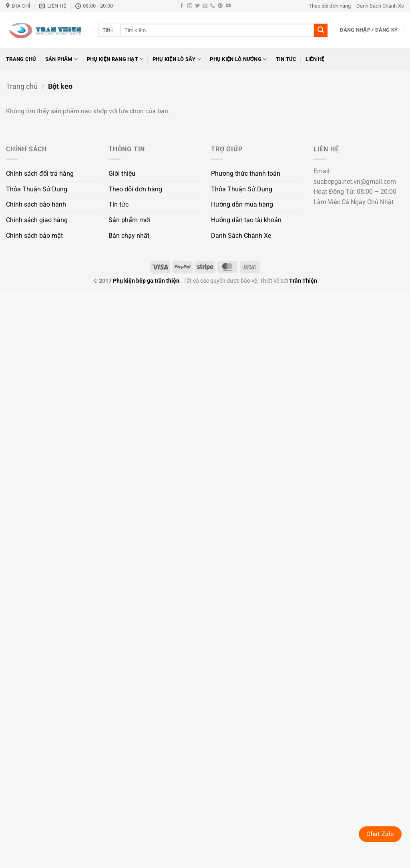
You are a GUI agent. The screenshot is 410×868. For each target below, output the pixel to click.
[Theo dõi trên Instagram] (190, 6)
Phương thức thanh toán (246, 174)
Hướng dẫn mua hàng (242, 204)
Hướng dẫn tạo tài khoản (246, 220)
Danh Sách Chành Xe (380, 6)
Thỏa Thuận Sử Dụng (37, 189)
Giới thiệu (122, 174)
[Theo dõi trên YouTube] (228, 6)
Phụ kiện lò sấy (177, 59)
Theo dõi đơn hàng (330, 6)
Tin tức (286, 59)
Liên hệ (315, 59)
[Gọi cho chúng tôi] (213, 6)
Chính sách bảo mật (34, 236)
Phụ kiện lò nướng (238, 59)
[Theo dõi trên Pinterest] (220, 6)
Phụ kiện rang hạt (115, 59)
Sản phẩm (62, 59)
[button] (369, 30)
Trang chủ (21, 59)
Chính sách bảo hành (36, 204)
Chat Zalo (380, 834)
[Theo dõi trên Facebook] (182, 6)
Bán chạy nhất (129, 236)
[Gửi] (321, 30)
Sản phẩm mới (129, 220)
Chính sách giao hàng (37, 220)
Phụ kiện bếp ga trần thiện (146, 281)
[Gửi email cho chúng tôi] (205, 6)
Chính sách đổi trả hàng (40, 174)
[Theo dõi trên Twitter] (197, 6)
